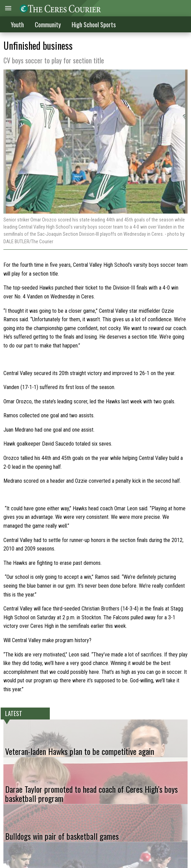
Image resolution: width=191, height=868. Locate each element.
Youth (17, 25)
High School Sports (94, 25)
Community (48, 25)
